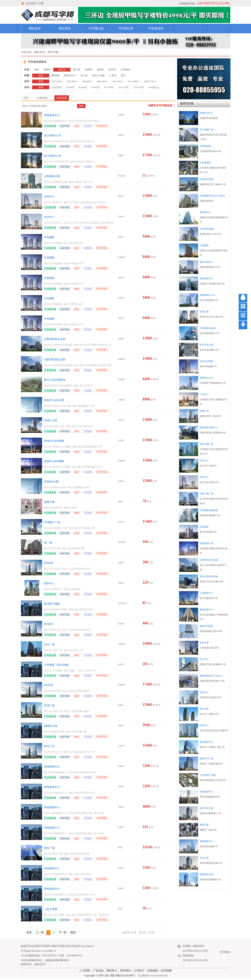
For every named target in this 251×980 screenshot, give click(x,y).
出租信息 (42, 98)
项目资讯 (65, 28)
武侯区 (89, 70)
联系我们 (126, 971)
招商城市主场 (206, 874)
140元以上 (154, 87)
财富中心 (49, 583)
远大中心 (204, 659)
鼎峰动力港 (51, 726)
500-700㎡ (118, 81)
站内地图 (166, 971)
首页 (29, 933)
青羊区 (77, 70)
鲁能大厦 (204, 825)
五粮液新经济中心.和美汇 (212, 196)
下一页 (62, 933)
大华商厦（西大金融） (57, 665)
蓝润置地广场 (206, 543)
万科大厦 (204, 858)
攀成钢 (55, 75)
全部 (37, 70)
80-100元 (109, 87)
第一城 (48, 543)
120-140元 (139, 87)
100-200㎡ (57, 81)
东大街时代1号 (53, 136)
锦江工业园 (98, 75)
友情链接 (153, 971)
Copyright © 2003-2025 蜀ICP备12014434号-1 (110, 976)
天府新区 (125, 70)
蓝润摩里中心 (206, 742)
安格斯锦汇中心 (208, 295)
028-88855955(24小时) (214, 3)
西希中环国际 (206, 626)
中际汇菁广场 (206, 494)
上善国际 (204, 245)
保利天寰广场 (206, 444)
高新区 (47, 70)
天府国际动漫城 (208, 328)
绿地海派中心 (52, 115)
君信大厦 (204, 643)
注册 (41, 3)
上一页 (40, 933)
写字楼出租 (96, 28)
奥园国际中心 (206, 841)
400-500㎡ (103, 81)
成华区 (100, 70)
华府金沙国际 (206, 361)
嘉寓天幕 (49, 502)
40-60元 (83, 87)
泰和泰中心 (205, 212)
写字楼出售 (126, 28)
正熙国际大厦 (52, 176)
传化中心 (204, 692)
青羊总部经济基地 (209, 576)
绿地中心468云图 (54, 400)
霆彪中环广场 (206, 759)
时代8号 (49, 563)
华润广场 (49, 706)
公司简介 (139, 971)
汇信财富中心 (206, 593)
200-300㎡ (72, 81)
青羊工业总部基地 (55, 380)
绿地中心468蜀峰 (54, 441)
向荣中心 (204, 725)
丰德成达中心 (206, 792)
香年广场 (49, 848)
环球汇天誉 (51, 421)
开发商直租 (156, 28)
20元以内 (57, 87)
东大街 (84, 75)
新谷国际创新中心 (209, 428)
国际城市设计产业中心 (211, 676)
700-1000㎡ (133, 81)
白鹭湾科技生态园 (55, 339)
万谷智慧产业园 (208, 775)
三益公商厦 (51, 909)
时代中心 (204, 461)
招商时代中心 (206, 378)
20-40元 (70, 87)
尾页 (73, 933)
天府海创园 (205, 146)
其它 (123, 75)
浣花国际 (204, 527)
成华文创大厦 (206, 808)
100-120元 (123, 87)
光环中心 (49, 197)
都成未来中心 (206, 610)
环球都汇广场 (52, 522)
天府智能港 (205, 163)
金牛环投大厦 (206, 345)
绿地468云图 (51, 482)
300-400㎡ (87, 81)
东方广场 (49, 644)
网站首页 (35, 28)
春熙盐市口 (70, 75)
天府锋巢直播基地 (209, 510)
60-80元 (95, 87)
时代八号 (49, 746)
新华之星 (204, 709)
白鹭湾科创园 (206, 179)
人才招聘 (85, 971)
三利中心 (204, 394)
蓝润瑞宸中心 (206, 279)
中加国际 (49, 237)
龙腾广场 (204, 411)
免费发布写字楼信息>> (162, 105)
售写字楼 (53, 52)
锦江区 (62, 70)
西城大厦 (204, 312)
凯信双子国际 (52, 604)
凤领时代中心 (206, 113)
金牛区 (112, 70)
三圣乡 (113, 75)
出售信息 (62, 98)
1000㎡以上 (150, 81)
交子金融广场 (206, 130)
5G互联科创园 (207, 229)
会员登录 (31, 3)
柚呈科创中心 (206, 262)
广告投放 (98, 971)
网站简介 (112, 971)
